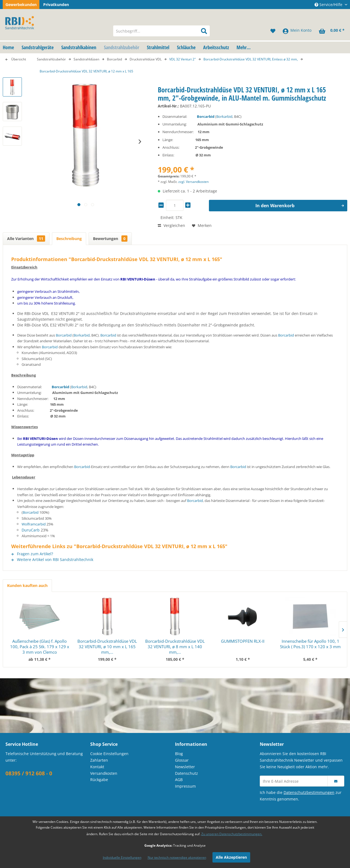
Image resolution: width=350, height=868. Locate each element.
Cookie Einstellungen (109, 754)
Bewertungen (110, 239)
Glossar (182, 760)
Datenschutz (186, 773)
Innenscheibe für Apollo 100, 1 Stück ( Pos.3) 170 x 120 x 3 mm (310, 644)
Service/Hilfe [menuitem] (329, 5)
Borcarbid (206, 116)
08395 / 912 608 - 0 (29, 773)
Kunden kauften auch (27, 585)
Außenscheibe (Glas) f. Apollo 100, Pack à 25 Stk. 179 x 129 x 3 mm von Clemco (40, 647)
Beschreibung (69, 239)
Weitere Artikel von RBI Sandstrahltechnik (52, 559)
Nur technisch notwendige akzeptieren (177, 857)
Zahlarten (99, 760)
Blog (179, 754)
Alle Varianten (26, 239)
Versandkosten (104, 773)
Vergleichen (171, 225)
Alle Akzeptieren (231, 857)
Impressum (185, 786)
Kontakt (97, 767)
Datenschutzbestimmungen (309, 792)
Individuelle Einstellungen (122, 857)
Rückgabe (99, 780)
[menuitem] (161, 31)
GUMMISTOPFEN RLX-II (243, 641)
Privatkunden (56, 5)
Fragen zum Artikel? (32, 554)
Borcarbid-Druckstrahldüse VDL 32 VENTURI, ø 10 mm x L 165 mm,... (107, 647)
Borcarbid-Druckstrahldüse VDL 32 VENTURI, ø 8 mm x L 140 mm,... (175, 647)
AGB (179, 780)
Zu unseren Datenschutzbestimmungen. (232, 834)
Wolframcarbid (34, 524)
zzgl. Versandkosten (193, 182)
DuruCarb (31, 530)
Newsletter (185, 767)
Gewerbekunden (21, 5)
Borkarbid (224, 116)
